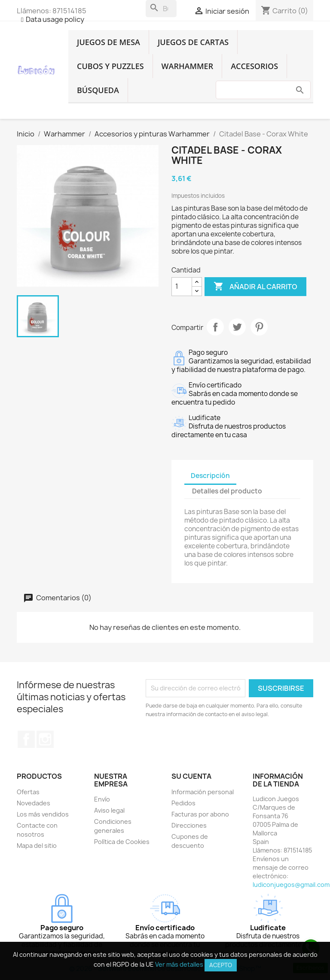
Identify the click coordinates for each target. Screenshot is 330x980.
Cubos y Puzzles (110, 66)
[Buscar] (161, 9)
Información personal (203, 792)
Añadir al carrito (255, 287)
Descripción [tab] (210, 476)
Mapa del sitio (37, 845)
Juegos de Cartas (193, 42)
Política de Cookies (122, 842)
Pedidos (183, 803)
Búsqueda (98, 90)
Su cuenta (191, 776)
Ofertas (28, 792)
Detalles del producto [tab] (227, 491)
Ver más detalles (179, 964)
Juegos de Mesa (108, 42)
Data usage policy (55, 19)
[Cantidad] (182, 287)
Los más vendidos (43, 814)
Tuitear (237, 327)
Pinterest (259, 327)
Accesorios (254, 66)
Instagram (45, 739)
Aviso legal (109, 810)
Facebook (26, 739)
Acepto (221, 965)
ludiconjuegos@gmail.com (291, 885)
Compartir (215, 327)
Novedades (34, 803)
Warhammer (188, 66)
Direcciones (189, 825)
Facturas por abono (200, 814)
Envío (102, 799)
